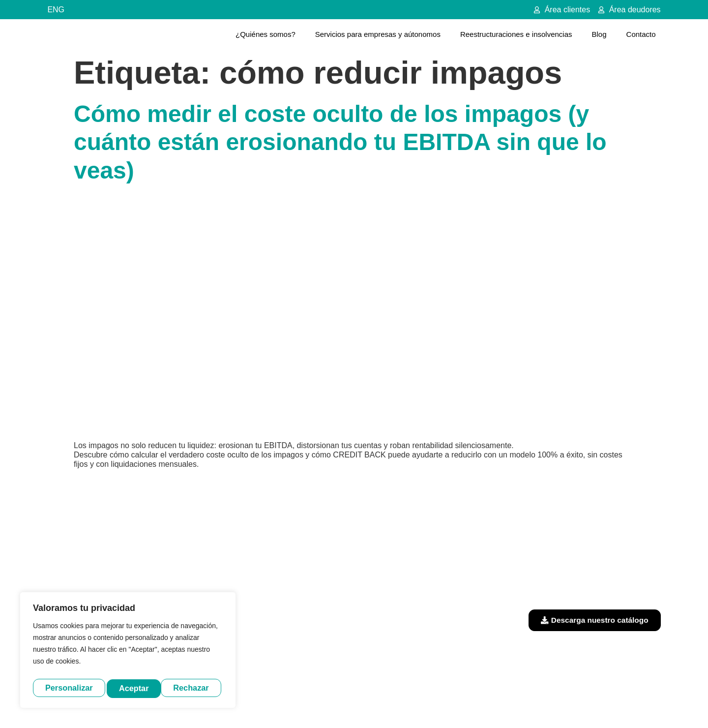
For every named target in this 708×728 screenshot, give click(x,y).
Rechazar (138, 688)
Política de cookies (447, 705)
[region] (128, 652)
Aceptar (197, 688)
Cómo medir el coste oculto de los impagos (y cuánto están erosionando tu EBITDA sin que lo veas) (340, 142)
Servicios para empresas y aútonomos (378, 34)
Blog (599, 34)
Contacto (641, 34)
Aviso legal (316, 705)
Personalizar (69, 688)
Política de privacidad (375, 705)
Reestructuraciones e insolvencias (516, 34)
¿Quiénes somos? (265, 34)
